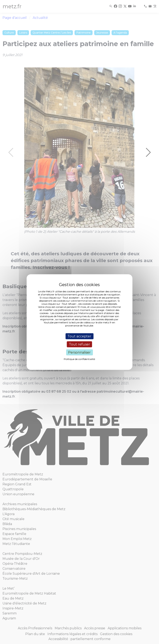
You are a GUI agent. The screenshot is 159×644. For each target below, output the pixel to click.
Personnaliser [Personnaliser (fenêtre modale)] (79, 352)
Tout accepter (79, 336)
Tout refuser (79, 344)
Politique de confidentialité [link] (79, 359)
